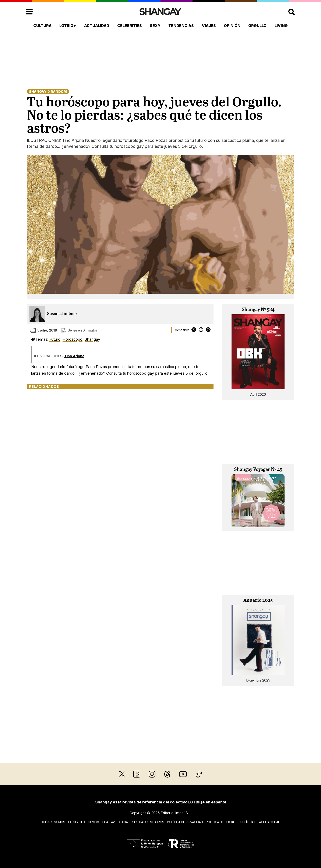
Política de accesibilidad (260, 822)
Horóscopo (73, 339)
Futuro (55, 339)
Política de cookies (222, 822)
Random (59, 92)
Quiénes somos (53, 822)
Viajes (209, 26)
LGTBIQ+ (68, 26)
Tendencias (181, 26)
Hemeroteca (98, 822)
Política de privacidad (185, 822)
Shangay (38, 92)
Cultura (42, 26)
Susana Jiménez (62, 314)
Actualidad (97, 26)
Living (281, 26)
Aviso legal (120, 822)
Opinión (232, 26)
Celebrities (130, 26)
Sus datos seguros (148, 822)
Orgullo (257, 26)
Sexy (155, 26)
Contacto (77, 822)
